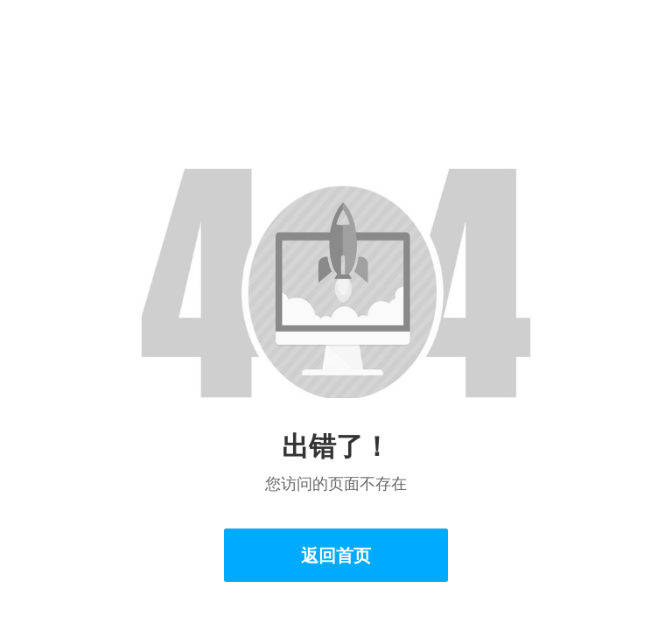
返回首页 (336, 555)
